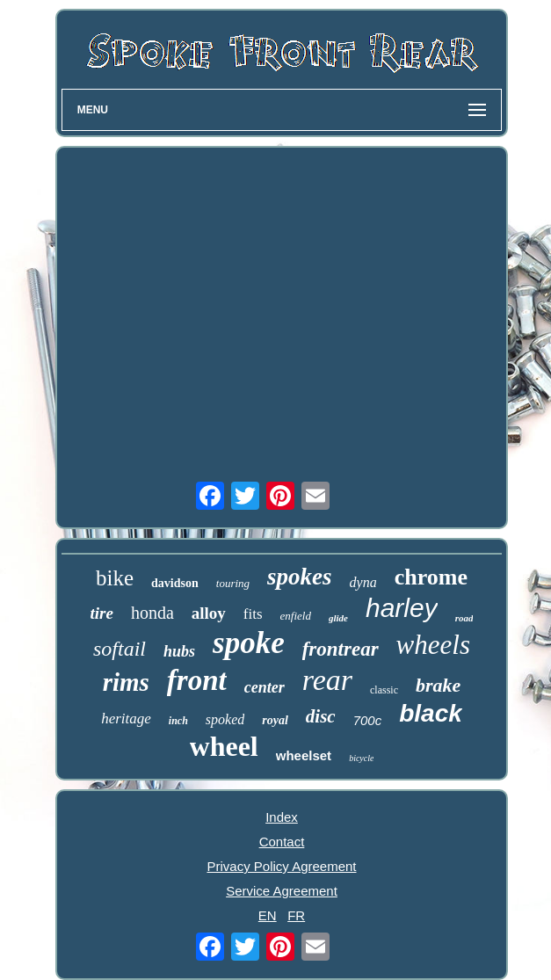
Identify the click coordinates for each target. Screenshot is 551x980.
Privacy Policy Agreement (281, 866)
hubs (179, 651)
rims (126, 682)
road (464, 618)
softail (120, 649)
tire (102, 613)
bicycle (361, 758)
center (265, 687)
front (197, 680)
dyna (363, 582)
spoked (225, 719)
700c (368, 720)
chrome (431, 577)
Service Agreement (282, 891)
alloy (209, 613)
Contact (282, 842)
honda (152, 613)
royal (275, 720)
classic (384, 690)
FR (296, 915)
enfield (296, 616)
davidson (175, 583)
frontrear (341, 649)
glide (338, 618)
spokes (300, 577)
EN (268, 915)
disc (321, 716)
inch (178, 721)
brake (438, 685)
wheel (224, 746)
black (431, 713)
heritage (126, 719)
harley (402, 608)
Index (282, 817)
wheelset (304, 755)
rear (327, 680)
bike (115, 578)
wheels (433, 645)
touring (233, 583)
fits (253, 614)
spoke (249, 643)
